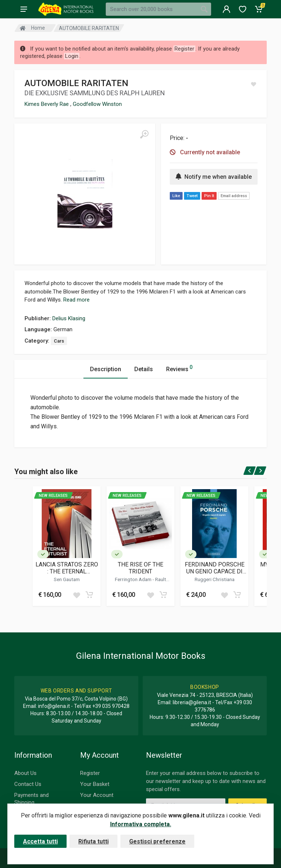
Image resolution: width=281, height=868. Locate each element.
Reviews (179, 368)
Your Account (97, 795)
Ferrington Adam (134, 579)
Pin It (209, 196)
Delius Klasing (69, 318)
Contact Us (28, 784)
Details (144, 369)
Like (176, 196)
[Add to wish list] (76, 595)
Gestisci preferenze (157, 841)
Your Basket (95, 784)
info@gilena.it (54, 706)
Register (90, 773)
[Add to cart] (89, 595)
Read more (76, 300)
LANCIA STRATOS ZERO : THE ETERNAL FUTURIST (67, 568)
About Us (25, 773)
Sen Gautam (67, 579)
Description (106, 369)
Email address (234, 196)
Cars (59, 341)
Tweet (192, 196)
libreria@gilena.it (192, 702)
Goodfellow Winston (97, 104)
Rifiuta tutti (93, 841)
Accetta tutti (40, 841)
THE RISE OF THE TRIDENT (140, 568)
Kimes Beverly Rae (47, 104)
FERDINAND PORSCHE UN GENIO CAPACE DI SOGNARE (215, 568)
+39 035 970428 (111, 706)
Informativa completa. (141, 824)
